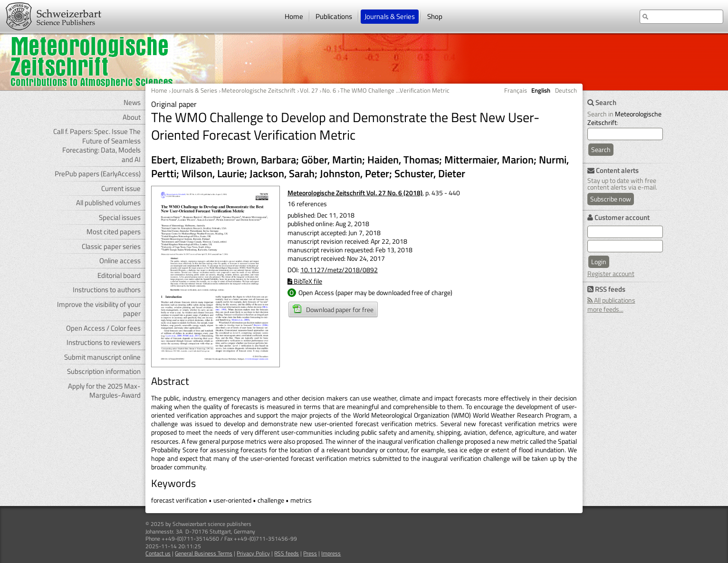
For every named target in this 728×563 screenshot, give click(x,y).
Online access (120, 261)
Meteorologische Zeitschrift (259, 90)
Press (310, 553)
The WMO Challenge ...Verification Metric (395, 90)
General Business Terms (204, 553)
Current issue (121, 188)
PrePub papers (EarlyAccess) (98, 174)
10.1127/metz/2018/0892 (339, 270)
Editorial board (119, 275)
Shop (435, 16)
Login (599, 262)
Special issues (120, 217)
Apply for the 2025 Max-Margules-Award (104, 391)
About (132, 117)
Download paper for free (333, 309)
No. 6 (329, 90)
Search (601, 149)
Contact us (158, 553)
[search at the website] (681, 17)
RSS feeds (287, 553)
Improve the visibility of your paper (99, 309)
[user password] (625, 246)
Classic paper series (111, 246)
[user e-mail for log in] (625, 232)
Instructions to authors (107, 290)
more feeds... (605, 309)
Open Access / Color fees (103, 328)
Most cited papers (114, 232)
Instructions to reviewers (104, 342)
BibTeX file (305, 281)
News (132, 102)
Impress (331, 553)
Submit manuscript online (102, 357)
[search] (625, 134)
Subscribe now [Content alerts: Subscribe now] (611, 199)
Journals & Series (390, 16)
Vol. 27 (309, 90)
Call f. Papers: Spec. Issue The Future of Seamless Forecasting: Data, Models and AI (97, 145)
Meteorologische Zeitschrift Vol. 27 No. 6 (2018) (355, 193)
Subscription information (104, 371)
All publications (611, 300)
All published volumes (108, 203)
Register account (611, 273)
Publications (334, 16)
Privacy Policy (253, 553)
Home (294, 16)
